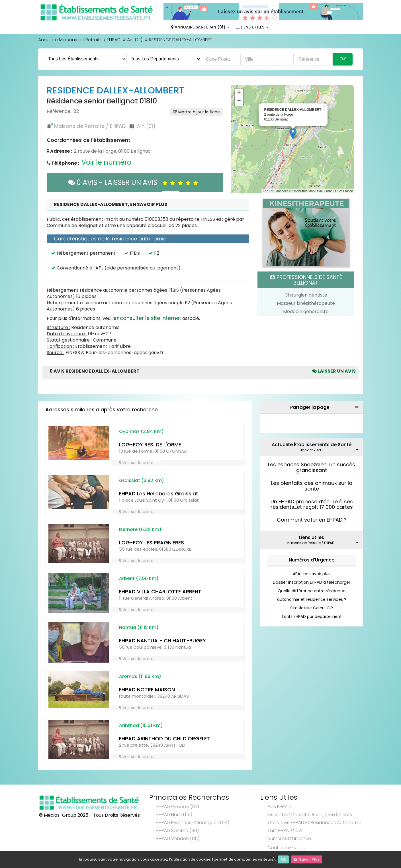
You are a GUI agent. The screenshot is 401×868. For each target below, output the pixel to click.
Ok (283, 860)
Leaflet (268, 191)
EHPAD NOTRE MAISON (147, 690)
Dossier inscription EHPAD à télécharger (312, 582)
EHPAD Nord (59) (174, 815)
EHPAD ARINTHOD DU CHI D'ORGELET (164, 739)
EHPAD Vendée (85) (178, 839)
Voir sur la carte (136, 463)
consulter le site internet (151, 318)
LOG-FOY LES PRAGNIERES (152, 543)
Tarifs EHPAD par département (312, 616)
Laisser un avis (334, 371)
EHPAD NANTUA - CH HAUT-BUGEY (162, 641)
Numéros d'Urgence (312, 560)
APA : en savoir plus (312, 574)
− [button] (239, 101)
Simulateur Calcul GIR (312, 608)
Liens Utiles (252, 27)
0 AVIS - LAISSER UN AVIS (135, 182)
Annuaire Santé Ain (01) (200, 27)
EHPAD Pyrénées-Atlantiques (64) (193, 823)
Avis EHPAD (279, 807)
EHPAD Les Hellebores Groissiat (159, 494)
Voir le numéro (106, 162)
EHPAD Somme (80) (178, 831)
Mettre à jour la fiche (197, 112)
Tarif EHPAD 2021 (285, 831)
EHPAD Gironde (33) (178, 807)
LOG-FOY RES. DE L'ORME (150, 445)
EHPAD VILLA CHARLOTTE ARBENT (160, 592)
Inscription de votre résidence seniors (310, 815)
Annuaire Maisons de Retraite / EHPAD (79, 40)
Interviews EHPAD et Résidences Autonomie (314, 823)
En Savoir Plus (307, 860)
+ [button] (239, 93)
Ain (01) (135, 40)
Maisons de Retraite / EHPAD (90, 126)
